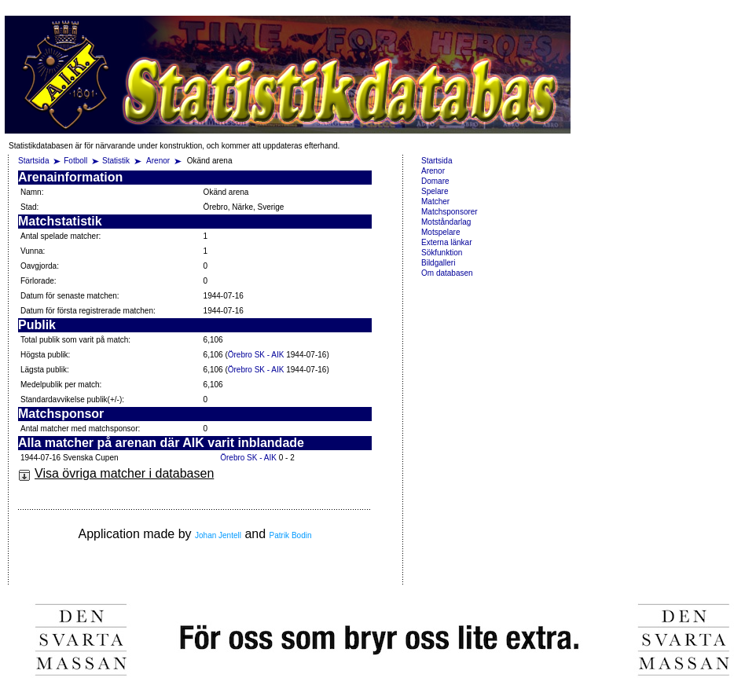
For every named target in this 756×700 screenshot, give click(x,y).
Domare (435, 181)
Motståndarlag (446, 222)
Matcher (435, 202)
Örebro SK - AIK (256, 355)
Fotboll (75, 161)
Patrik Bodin (291, 535)
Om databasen (447, 273)
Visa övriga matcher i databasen (116, 473)
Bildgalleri (438, 263)
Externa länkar (446, 242)
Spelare (435, 191)
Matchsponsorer (450, 212)
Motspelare (440, 232)
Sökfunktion (442, 253)
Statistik (116, 161)
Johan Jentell (218, 535)
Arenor (159, 161)
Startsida (33, 161)
